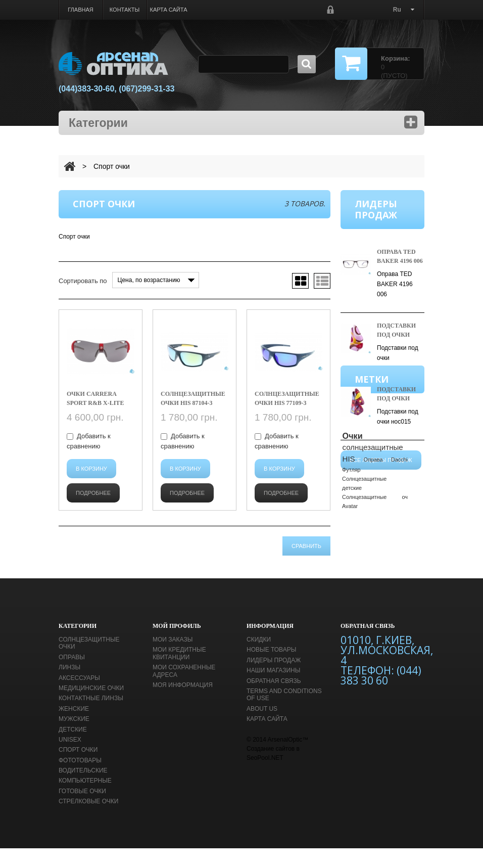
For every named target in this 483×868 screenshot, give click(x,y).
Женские (74, 729)
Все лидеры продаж (381, 453)
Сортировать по (83, 281)
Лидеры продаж (274, 680)
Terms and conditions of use (284, 715)
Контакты (125, 10)
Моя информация (183, 705)
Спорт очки (78, 770)
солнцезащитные (373, 530)
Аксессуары (79, 698)
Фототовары (80, 781)
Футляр (351, 552)
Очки (353, 518)
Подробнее (93, 493)
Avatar (350, 588)
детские (352, 570)
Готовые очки (82, 811)
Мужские (74, 739)
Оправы (72, 677)
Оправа (373, 542)
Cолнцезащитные (364, 561)
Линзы (69, 688)
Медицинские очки (91, 708)
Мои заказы (173, 660)
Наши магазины (273, 691)
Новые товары (271, 670)
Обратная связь (274, 701)
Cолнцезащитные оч (375, 579)
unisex (70, 760)
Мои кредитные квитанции (179, 673)
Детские (73, 749)
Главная (80, 10)
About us (262, 729)
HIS (349, 541)
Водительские (83, 791)
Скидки (259, 660)
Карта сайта (169, 10)
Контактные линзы (91, 718)
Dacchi (399, 542)
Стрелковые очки (88, 821)
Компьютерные (85, 801)
